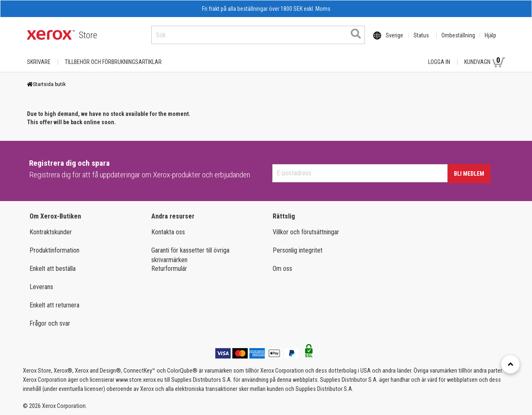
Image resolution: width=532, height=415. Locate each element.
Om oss (282, 269)
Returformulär (169, 269)
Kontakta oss (168, 232)
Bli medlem (469, 174)
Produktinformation (54, 250)
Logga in (439, 62)
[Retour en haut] (510, 364)
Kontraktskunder (51, 232)
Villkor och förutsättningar (306, 232)
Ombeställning (458, 35)
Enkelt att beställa (53, 269)
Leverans (41, 287)
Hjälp (490, 35)
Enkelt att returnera (54, 305)
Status (421, 35)
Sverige (394, 35)
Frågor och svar (50, 323)
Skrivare (39, 62)
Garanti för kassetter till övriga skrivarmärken (190, 255)
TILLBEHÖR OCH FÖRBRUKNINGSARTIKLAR (113, 62)
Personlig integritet (298, 250)
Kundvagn (485, 61)
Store (88, 35)
